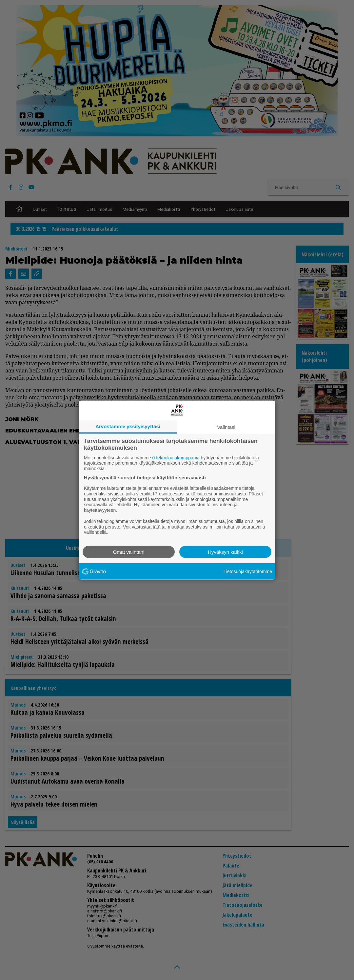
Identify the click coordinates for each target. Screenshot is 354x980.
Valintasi (226, 427)
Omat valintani (129, 552)
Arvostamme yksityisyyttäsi (128, 426)
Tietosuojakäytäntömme (248, 571)
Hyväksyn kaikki (225, 552)
